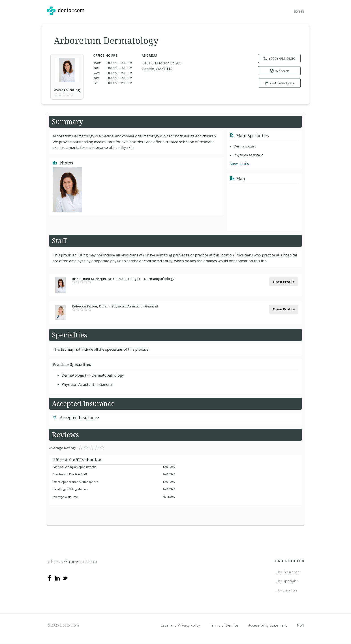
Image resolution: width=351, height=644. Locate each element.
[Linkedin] (57, 578)
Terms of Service (224, 625)
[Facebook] (49, 578)
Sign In (299, 12)
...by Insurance (287, 572)
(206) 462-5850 (279, 58)
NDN (301, 625)
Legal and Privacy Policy (181, 625)
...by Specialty (286, 581)
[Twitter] (65, 578)
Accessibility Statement (268, 625)
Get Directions (279, 83)
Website (279, 71)
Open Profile (284, 282)
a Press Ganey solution (72, 562)
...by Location (286, 590)
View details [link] (240, 164)
